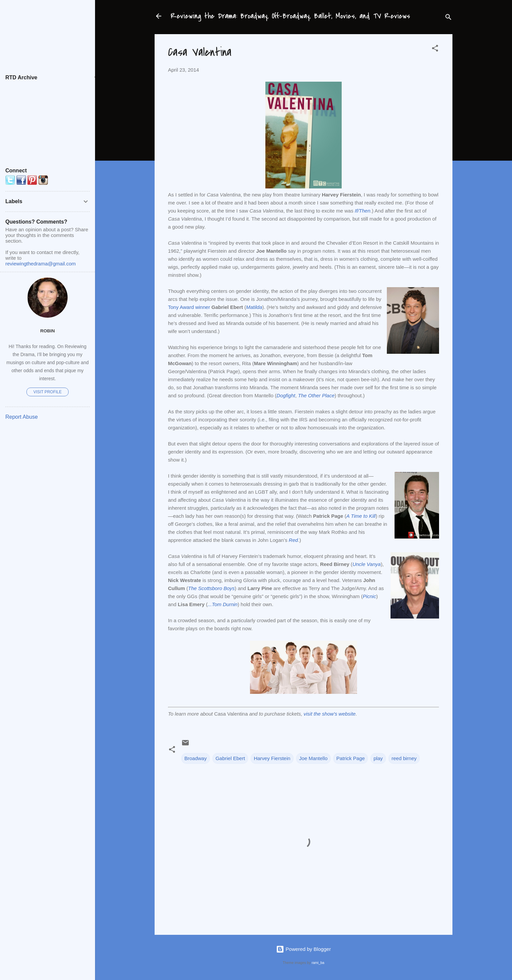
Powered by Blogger (303, 949)
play (378, 758)
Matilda (254, 307)
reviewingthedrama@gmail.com (40, 264)
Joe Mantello (313, 758)
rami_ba (318, 963)
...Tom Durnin (222, 604)
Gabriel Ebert (230, 758)
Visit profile (48, 392)
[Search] (448, 18)
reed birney (404, 758)
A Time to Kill (361, 516)
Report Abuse (22, 417)
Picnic (369, 596)
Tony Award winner (189, 307)
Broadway (196, 758)
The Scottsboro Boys (211, 588)
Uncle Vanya (367, 564)
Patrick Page (351, 758)
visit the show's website (329, 714)
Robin (48, 331)
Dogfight (286, 395)
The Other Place (316, 395)
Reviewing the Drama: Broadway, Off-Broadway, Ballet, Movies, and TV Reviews (290, 16)
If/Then (363, 211)
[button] (435, 49)
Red (293, 540)
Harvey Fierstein (272, 758)
